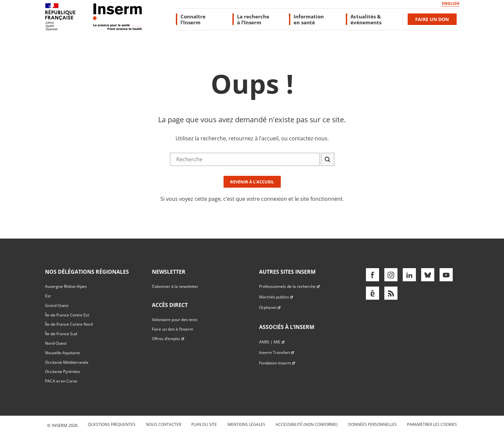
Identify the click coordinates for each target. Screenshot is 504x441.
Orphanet (270, 307)
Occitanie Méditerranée (67, 362)
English (451, 3)
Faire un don (432, 19)
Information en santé (309, 19)
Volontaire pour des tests (175, 320)
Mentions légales (246, 424)
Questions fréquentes (112, 424)
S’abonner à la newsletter (175, 286)
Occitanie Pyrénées (63, 371)
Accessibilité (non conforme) (307, 424)
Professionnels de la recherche (290, 286)
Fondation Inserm (277, 363)
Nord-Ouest (56, 343)
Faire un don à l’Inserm (173, 329)
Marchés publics (276, 297)
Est (48, 296)
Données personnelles (372, 424)
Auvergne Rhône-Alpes (66, 286)
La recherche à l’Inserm (253, 19)
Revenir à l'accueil (252, 182)
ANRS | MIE (272, 342)
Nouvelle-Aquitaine (62, 353)
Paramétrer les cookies (432, 424)
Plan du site (204, 424)
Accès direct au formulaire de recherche (48, 64)
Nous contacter (164, 424)
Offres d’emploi (168, 339)
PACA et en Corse (61, 381)
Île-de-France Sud (61, 334)
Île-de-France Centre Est (67, 315)
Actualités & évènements (366, 19)
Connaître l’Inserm (193, 19)
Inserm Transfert (277, 352)
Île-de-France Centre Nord (69, 324)
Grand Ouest (57, 305)
